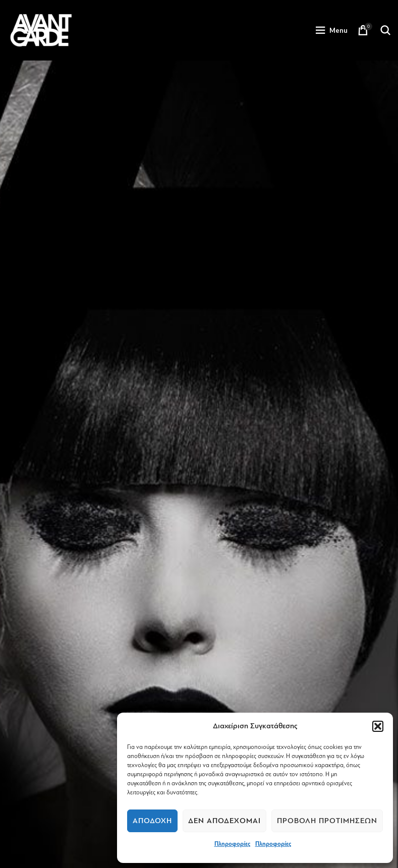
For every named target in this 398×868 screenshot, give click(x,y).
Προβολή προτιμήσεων (327, 821)
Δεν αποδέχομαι (224, 821)
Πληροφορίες (232, 844)
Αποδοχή (152, 821)
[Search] (385, 30)
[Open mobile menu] (331, 30)
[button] (378, 726)
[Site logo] (41, 30)
